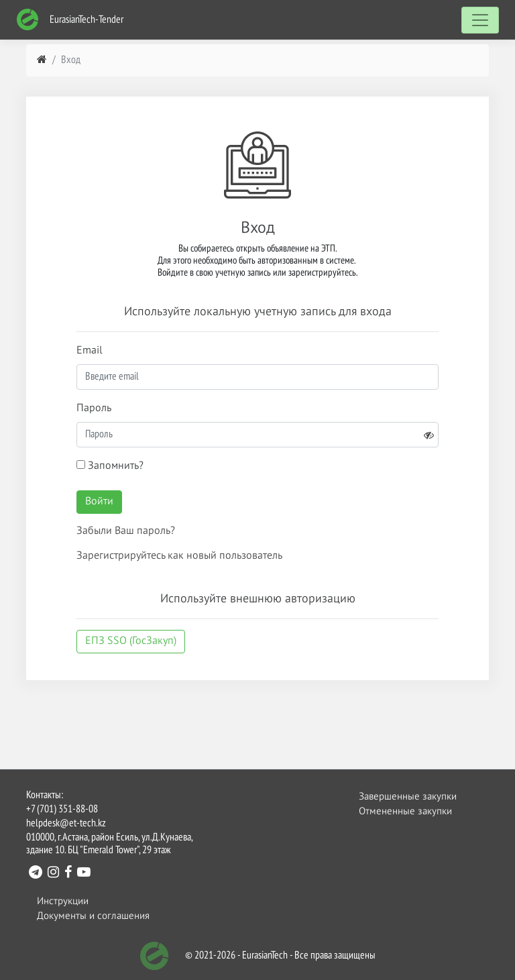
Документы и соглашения (93, 916)
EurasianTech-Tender (70, 20)
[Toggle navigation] (480, 20)
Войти (99, 502)
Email (90, 351)
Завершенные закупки (408, 797)
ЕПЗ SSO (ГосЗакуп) (131, 641)
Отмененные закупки (405, 811)
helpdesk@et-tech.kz (66, 824)
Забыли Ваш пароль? (126, 531)
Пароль (94, 409)
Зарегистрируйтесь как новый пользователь (179, 556)
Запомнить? (110, 466)
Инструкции (63, 901)
